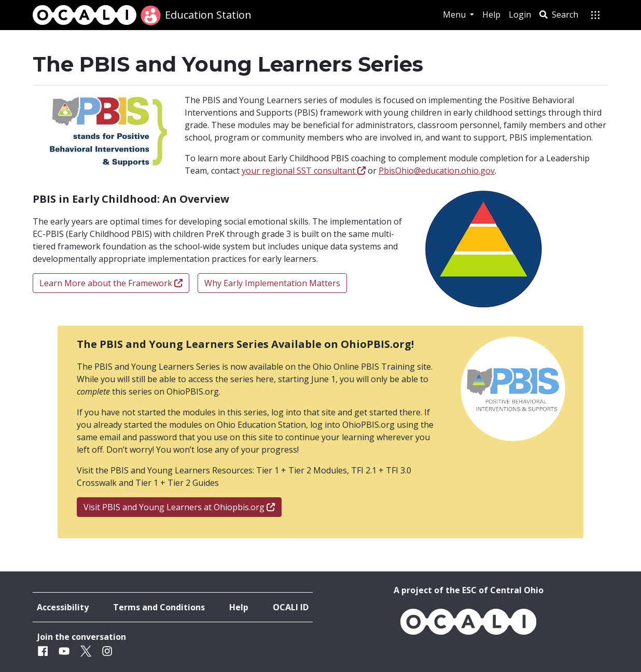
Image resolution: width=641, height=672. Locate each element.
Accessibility (63, 607)
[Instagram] (107, 651)
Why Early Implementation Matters (272, 283)
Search (559, 15)
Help (491, 15)
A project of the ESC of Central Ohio (469, 590)
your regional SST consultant (304, 171)
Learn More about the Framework (111, 283)
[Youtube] (64, 651)
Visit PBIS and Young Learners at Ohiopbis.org (179, 507)
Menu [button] (455, 15)
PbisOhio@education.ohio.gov (437, 171)
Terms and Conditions (159, 607)
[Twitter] (86, 651)
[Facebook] (43, 651)
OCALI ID (291, 607)
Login (520, 15)
